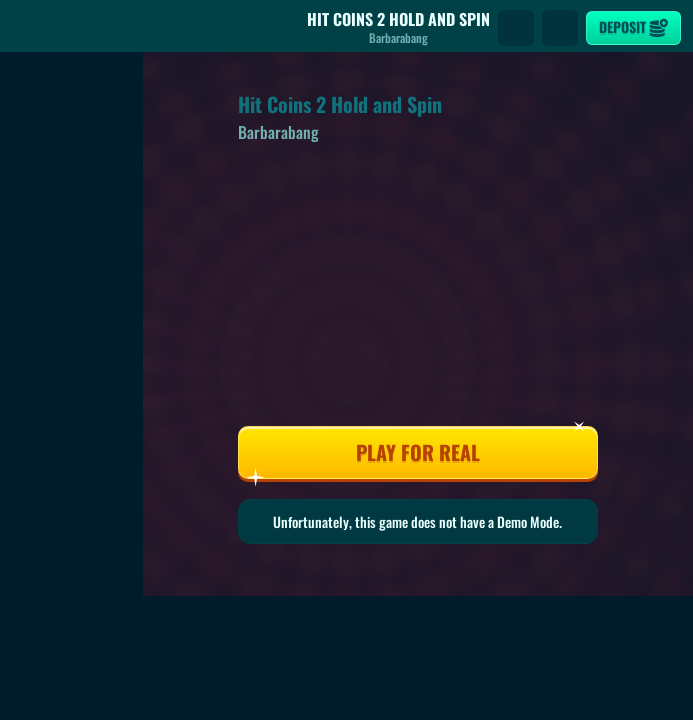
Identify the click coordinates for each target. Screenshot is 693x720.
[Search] (516, 28)
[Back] (30, 28)
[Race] (560, 28)
